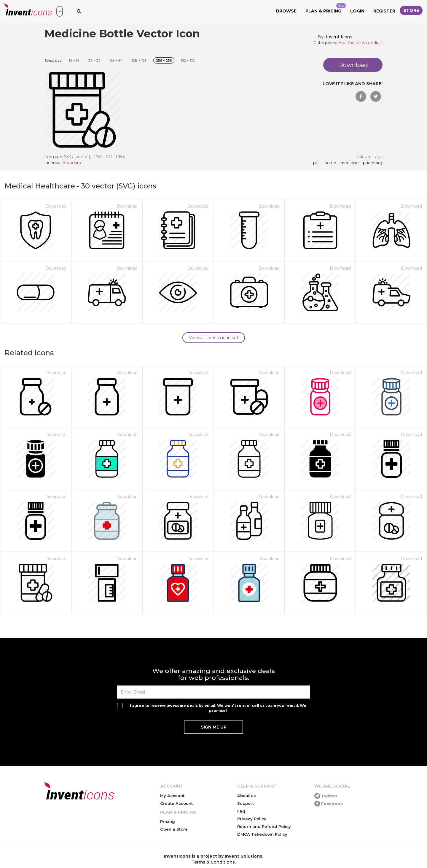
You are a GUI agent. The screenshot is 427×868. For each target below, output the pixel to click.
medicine (350, 163)
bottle (330, 163)
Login (357, 11)
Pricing (168, 821)
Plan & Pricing (326, 8)
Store (411, 10)
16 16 (74, 60)
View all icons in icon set (214, 338)
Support (246, 803)
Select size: (53, 60)
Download (56, 206)
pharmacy (373, 163)
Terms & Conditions (213, 862)
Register (384, 11)
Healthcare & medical (360, 43)
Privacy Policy (252, 819)
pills (317, 163)
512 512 (188, 60)
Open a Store (174, 829)
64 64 (116, 60)
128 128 (139, 60)
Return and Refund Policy (264, 826)
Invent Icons (339, 37)
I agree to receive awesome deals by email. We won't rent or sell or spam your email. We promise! (218, 708)
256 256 (164, 60)
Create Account (176, 803)
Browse (286, 11)
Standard (72, 163)
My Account (172, 796)
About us (247, 796)
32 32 (94, 60)
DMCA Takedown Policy (262, 834)
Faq (241, 811)
